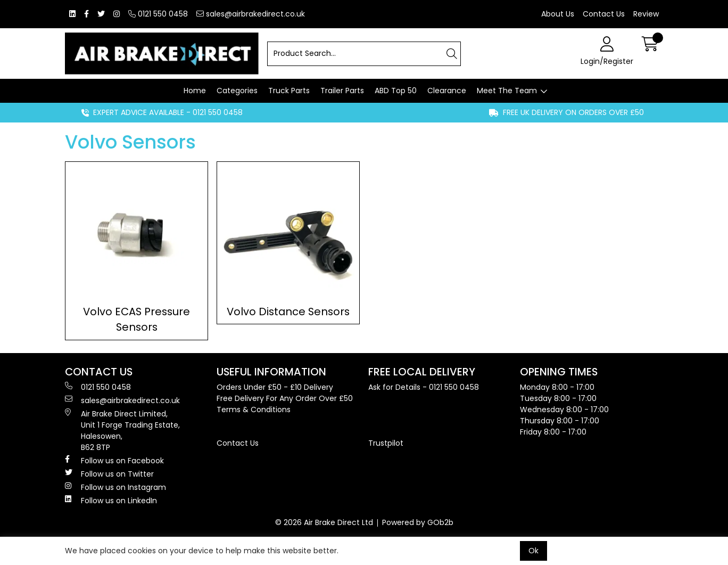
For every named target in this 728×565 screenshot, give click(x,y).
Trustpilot (386, 443)
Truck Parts (289, 91)
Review (646, 14)
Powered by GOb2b (418, 522)
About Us (558, 14)
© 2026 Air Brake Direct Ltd (324, 522)
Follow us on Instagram (115, 487)
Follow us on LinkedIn (111, 501)
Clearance (447, 91)
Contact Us (604, 14)
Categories (237, 91)
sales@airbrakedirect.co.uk (251, 14)
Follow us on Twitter (109, 474)
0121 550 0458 (158, 14)
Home (195, 91)
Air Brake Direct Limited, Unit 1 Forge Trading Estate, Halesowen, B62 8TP (122, 431)
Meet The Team (507, 91)
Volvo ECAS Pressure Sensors (136, 319)
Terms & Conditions (254, 410)
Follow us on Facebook (114, 461)
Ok (533, 551)
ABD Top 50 (396, 91)
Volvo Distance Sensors (288, 312)
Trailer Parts (342, 91)
